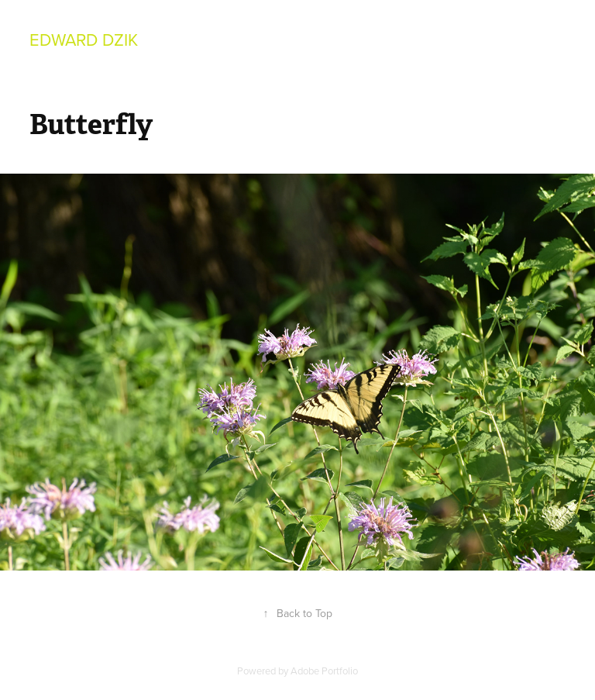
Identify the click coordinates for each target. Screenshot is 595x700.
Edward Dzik (84, 39)
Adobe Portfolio (324, 671)
